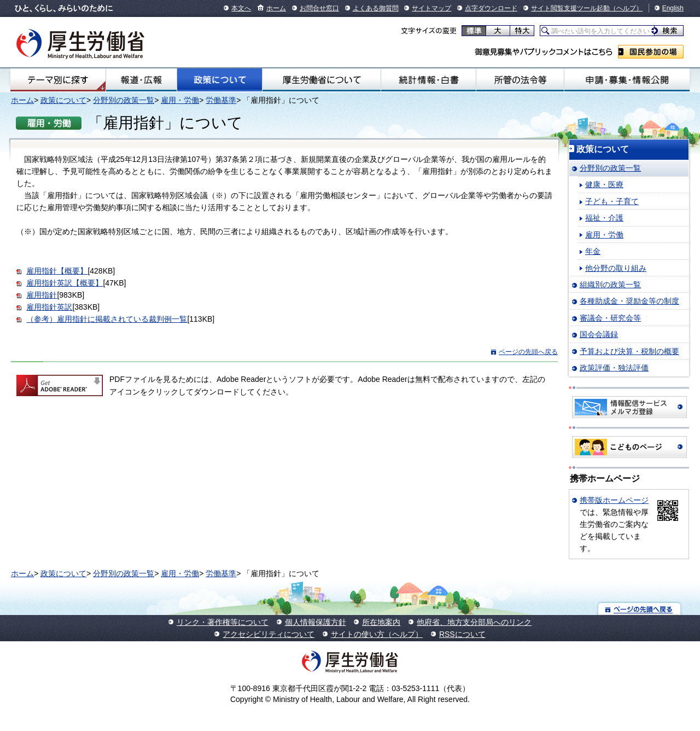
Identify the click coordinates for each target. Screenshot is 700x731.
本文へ (241, 8)
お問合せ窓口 (319, 8)
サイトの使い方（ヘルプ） (377, 634)
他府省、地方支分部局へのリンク (474, 622)
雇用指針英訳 (49, 307)
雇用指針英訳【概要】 (65, 283)
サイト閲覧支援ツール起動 (570, 8)
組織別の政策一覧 (610, 285)
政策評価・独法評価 (614, 368)
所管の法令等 (520, 80)
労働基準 (221, 100)
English (673, 8)
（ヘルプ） (626, 8)
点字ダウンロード (491, 8)
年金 (593, 251)
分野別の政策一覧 (124, 100)
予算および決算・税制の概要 (629, 351)
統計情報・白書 (428, 80)
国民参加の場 (651, 52)
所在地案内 (381, 622)
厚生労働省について (322, 80)
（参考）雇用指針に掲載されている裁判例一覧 (107, 319)
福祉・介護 (604, 218)
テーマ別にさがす (58, 80)
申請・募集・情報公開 (627, 80)
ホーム (276, 8)
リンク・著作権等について (223, 622)
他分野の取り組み (616, 268)
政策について (219, 80)
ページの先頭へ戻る (528, 352)
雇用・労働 (180, 100)
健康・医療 (604, 184)
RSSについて (462, 634)
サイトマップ (431, 8)
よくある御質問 (376, 8)
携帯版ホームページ (614, 500)
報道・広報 (141, 80)
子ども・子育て (612, 201)
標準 (474, 31)
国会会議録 (599, 334)
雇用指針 (42, 295)
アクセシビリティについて (269, 634)
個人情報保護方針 (316, 622)
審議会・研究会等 (610, 318)
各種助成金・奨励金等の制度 (629, 301)
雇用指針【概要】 (57, 271)
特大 (522, 31)
